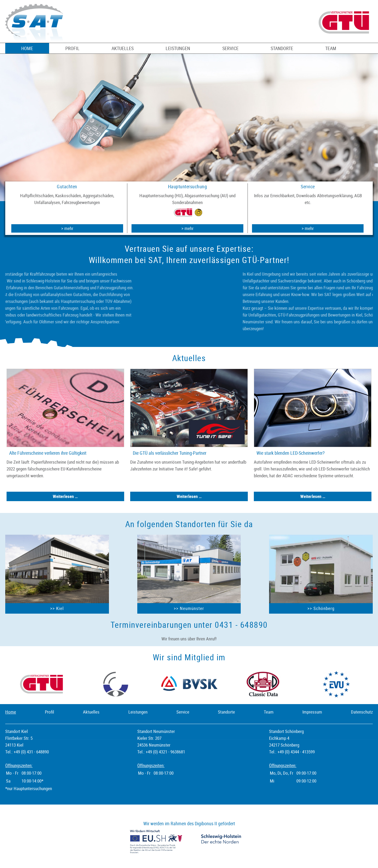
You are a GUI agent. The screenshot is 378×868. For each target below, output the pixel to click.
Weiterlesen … (77, 496)
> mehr (67, 228)
